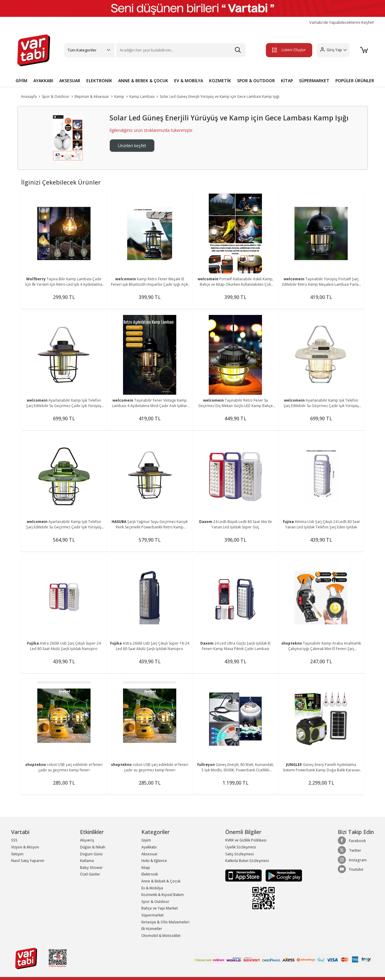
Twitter (350, 850)
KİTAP (287, 81)
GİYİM (22, 81)
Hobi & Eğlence (154, 861)
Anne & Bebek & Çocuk (161, 881)
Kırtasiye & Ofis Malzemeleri (165, 922)
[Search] (181, 50)
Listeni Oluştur (288, 50)
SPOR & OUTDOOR (256, 81)
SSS (14, 840)
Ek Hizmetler (152, 929)
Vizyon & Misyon (25, 847)
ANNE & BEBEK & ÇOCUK (143, 81)
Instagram (352, 860)
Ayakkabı (149, 847)
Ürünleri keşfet (132, 146)
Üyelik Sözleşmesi (241, 847)
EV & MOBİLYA (189, 81)
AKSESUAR (70, 81)
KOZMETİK (220, 81)
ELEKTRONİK (99, 81)
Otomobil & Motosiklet (161, 936)
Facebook (352, 841)
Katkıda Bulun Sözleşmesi (247, 861)
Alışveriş (87, 840)
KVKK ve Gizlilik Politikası (246, 840)
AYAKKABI (43, 81)
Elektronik (150, 874)
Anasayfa (29, 96)
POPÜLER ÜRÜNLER (355, 81)
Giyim (146, 840)
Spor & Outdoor (56, 96)
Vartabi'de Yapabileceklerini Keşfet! (342, 22)
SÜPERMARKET (314, 81)
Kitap (146, 868)
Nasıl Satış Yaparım (28, 861)
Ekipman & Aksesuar (92, 96)
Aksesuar (149, 854)
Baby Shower (91, 868)
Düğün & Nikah (93, 847)
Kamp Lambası (142, 96)
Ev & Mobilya (152, 888)
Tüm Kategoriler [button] (82, 50)
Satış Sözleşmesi (240, 854)
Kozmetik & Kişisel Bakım (163, 895)
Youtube (351, 869)
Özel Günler (90, 874)
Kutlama (87, 861)
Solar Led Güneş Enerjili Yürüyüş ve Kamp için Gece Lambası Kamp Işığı (220, 96)
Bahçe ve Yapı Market (160, 908)
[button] (333, 50)
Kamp (119, 96)
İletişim (17, 854)
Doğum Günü (91, 854)
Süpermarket (152, 915)
